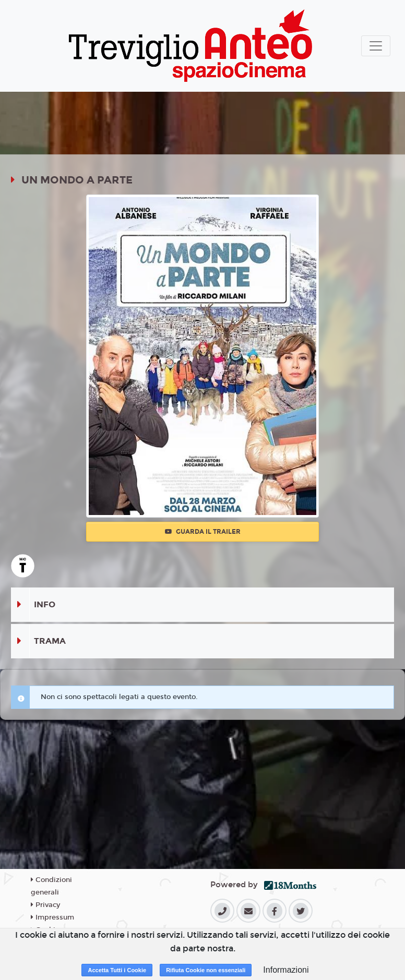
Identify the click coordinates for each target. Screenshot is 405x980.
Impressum (52, 917)
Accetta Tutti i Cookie (117, 970)
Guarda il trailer (203, 532)
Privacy (45, 905)
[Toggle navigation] (376, 46)
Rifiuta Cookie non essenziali (206, 970)
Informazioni (286, 970)
